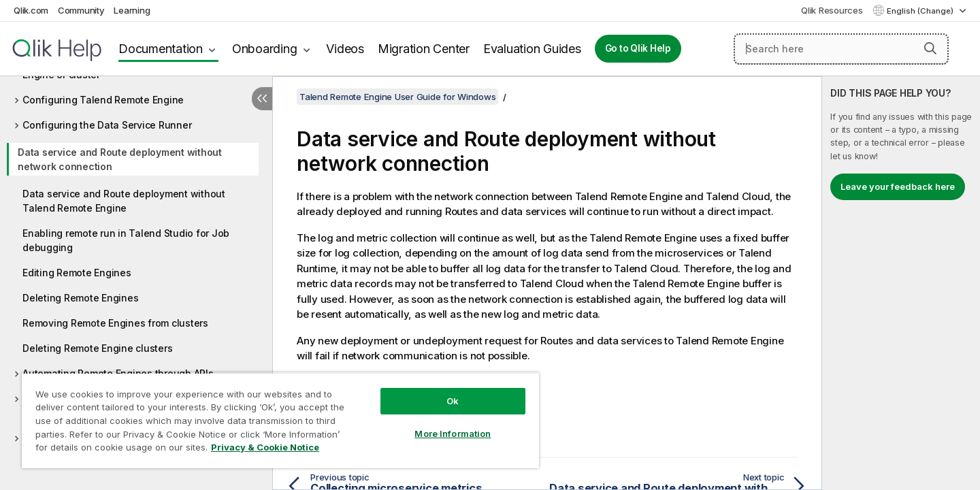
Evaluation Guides (532, 49)
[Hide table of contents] (262, 99)
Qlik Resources (832, 10)
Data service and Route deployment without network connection (120, 159)
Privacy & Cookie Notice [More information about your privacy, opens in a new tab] (265, 447)
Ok (453, 401)
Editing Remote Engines (77, 273)
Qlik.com (31, 10)
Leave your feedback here (898, 186)
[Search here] (841, 49)
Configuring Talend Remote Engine (103, 100)
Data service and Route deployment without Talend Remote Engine (124, 201)
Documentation (161, 49)
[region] (280, 420)
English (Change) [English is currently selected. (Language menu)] (921, 11)
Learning (132, 10)
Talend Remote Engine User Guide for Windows (397, 97)
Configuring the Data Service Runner (107, 125)
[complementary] (901, 283)
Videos (345, 49)
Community (81, 10)
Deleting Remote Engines (80, 298)
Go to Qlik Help (638, 48)
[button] (930, 48)
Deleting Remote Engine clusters (97, 348)
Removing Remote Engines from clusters (115, 323)
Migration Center (424, 49)
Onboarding (265, 49)
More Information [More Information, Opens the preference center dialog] (453, 434)
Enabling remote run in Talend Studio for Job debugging (126, 240)
